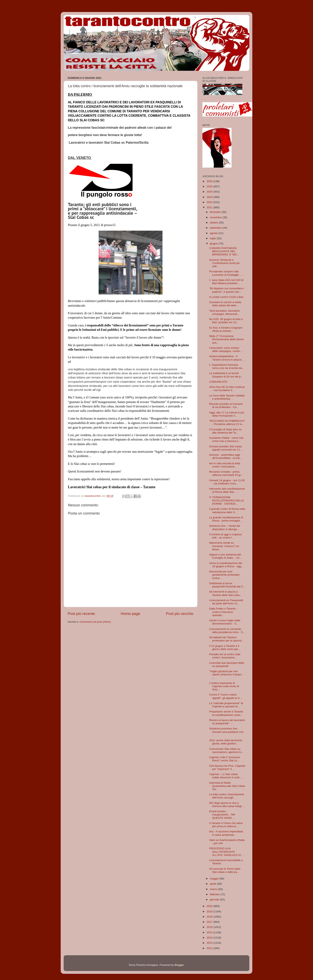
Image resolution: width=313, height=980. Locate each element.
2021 (210, 207)
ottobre (214, 223)
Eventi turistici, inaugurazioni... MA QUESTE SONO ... (222, 815)
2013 (210, 943)
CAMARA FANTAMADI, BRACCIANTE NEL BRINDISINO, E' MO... (224, 251)
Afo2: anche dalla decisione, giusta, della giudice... (226, 742)
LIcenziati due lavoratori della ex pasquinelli (227, 664)
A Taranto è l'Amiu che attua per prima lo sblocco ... (226, 825)
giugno (214, 244)
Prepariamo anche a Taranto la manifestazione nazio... (226, 713)
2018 (210, 917)
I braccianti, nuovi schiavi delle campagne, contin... (226, 349)
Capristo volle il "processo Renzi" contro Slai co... (225, 759)
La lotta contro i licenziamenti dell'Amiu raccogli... (227, 796)
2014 (210, 938)
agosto (214, 233)
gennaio (215, 899)
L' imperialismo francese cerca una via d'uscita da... (227, 366)
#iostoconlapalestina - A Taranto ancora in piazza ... (227, 358)
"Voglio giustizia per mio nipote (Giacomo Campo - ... (226, 674)
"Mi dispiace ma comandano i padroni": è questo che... (227, 290)
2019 (210, 911)
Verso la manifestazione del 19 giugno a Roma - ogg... (226, 565)
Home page (131, 613)
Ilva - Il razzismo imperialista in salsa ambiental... (226, 833)
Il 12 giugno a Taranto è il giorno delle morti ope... (225, 648)
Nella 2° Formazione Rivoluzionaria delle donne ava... (226, 339)
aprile (213, 884)
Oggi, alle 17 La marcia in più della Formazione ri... (227, 414)
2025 (210, 186)
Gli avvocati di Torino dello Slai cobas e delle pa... (225, 870)
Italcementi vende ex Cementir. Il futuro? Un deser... (224, 546)
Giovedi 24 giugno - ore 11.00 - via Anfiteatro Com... (227, 482)
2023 (210, 197)
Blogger (179, 965)
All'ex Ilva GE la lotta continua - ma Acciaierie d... (227, 389)
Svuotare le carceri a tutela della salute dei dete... (225, 304)
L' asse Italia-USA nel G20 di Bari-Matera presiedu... (226, 282)
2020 (210, 906)
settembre (216, 228)
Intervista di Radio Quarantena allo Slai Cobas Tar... (227, 786)
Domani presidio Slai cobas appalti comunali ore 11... (226, 448)
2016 (210, 927)
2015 (210, 932)
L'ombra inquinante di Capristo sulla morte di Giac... (224, 686)
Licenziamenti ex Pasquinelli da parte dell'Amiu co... (226, 602)
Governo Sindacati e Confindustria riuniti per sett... (225, 263)
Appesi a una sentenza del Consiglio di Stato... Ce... (226, 556)
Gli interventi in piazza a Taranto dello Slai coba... (225, 593)
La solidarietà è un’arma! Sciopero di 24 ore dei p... (226, 375)
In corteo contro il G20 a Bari (226, 297)
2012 (210, 948)
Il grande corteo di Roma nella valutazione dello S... (227, 510)
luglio (213, 238)
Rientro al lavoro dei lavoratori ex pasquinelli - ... (227, 722)
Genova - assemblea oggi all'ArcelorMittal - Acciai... (226, 456)
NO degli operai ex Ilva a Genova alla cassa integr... (227, 805)
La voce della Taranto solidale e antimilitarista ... (227, 397)
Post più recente (81, 613)
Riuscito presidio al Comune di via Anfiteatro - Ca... (226, 406)
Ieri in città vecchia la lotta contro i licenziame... (225, 465)
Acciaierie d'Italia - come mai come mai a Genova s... (226, 439)
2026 (210, 181)
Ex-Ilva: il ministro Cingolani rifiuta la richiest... (226, 329)
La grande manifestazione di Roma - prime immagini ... (226, 519)
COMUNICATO (218, 382)
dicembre (216, 212)
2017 (210, 922)
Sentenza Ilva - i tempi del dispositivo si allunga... (225, 527)
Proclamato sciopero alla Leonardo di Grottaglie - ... (226, 273)
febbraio (215, 894)
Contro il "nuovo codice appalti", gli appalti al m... (226, 696)
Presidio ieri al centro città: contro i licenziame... (225, 656)
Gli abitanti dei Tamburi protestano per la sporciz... (227, 639)
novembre (216, 217)
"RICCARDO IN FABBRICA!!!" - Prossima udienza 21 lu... (227, 422)
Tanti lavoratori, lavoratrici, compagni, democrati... (225, 312)
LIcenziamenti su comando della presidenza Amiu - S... (227, 631)
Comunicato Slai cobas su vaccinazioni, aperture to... (226, 750)
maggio (215, 879)
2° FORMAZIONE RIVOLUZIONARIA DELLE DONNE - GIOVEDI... (227, 500)
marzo (214, 889)
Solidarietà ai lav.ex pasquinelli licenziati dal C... (227, 585)
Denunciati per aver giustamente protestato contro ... (224, 575)
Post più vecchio (180, 613)
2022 (210, 202)
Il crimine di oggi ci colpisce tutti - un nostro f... (226, 536)
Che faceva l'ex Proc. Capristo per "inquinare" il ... (227, 767)
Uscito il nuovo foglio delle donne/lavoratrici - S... (225, 622)
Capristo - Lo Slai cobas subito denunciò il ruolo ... (226, 776)
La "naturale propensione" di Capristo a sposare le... (226, 705)
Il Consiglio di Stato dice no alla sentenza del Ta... (225, 431)
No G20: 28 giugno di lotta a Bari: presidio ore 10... (226, 321)
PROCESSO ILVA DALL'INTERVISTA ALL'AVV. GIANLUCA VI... (226, 852)
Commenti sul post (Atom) (95, 621)
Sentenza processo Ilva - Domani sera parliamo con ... (226, 732)
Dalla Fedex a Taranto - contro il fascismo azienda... (223, 612)
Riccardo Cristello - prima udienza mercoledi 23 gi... (226, 473)
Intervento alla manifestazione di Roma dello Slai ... (227, 490)
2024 (210, 192)
